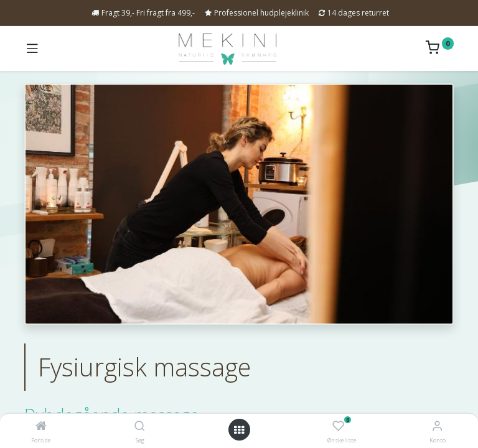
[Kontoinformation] (437, 425)
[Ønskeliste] (338, 426)
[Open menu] (239, 430)
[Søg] (140, 426)
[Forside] (41, 426)
